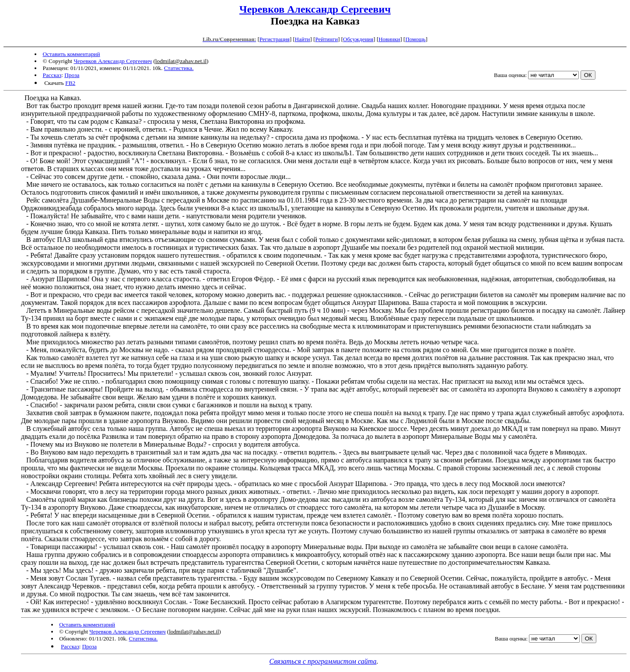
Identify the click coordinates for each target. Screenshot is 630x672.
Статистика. (179, 68)
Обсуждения (358, 39)
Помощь (415, 39)
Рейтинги (327, 39)
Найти (303, 39)
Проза (72, 75)
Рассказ (52, 75)
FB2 (70, 83)
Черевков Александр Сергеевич (315, 9)
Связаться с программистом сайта (323, 661)
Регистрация (275, 39)
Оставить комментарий (72, 54)
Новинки (389, 39)
